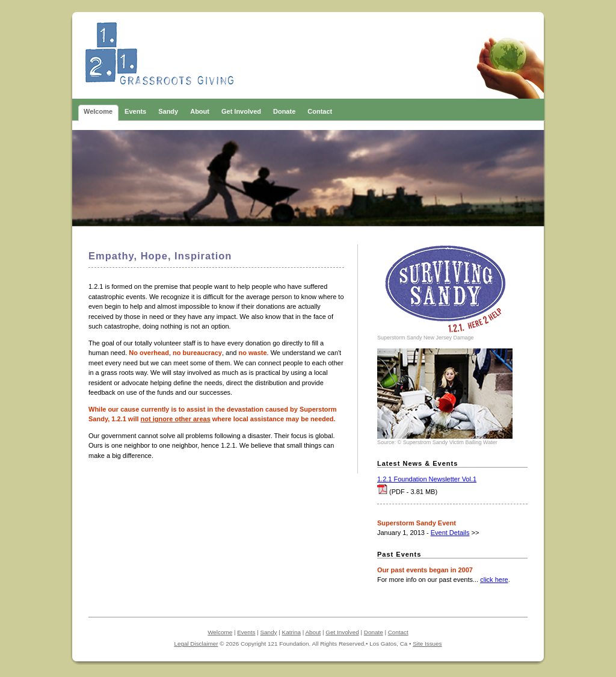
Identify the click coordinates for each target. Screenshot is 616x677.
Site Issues (427, 644)
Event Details (450, 533)
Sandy (269, 632)
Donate (374, 632)
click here (494, 580)
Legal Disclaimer (196, 644)
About (313, 632)
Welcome (220, 632)
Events (246, 632)
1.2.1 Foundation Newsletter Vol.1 (427, 479)
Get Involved (342, 632)
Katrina (291, 632)
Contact (398, 632)
